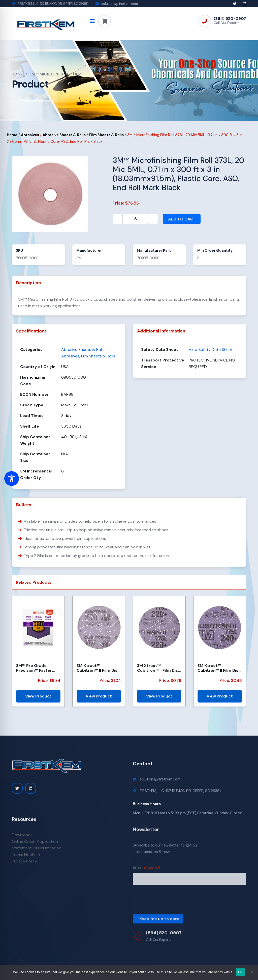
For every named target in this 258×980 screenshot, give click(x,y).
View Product (38, 696)
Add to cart (182, 219)
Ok (240, 972)
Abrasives (30, 135)
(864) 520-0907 (230, 19)
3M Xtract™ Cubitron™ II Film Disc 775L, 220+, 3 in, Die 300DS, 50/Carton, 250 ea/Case (159, 668)
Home (18, 74)
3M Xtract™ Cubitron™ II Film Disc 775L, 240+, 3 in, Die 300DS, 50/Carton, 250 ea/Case (219, 668)
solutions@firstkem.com (119, 4)
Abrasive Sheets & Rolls (64, 135)
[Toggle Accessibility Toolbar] (12, 479)
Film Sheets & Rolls (106, 135)
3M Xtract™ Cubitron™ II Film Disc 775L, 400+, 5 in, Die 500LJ (98, 668)
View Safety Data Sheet (211, 349)
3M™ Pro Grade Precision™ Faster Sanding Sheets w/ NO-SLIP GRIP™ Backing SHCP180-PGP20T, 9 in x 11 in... (36, 668)
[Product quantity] (135, 219)
